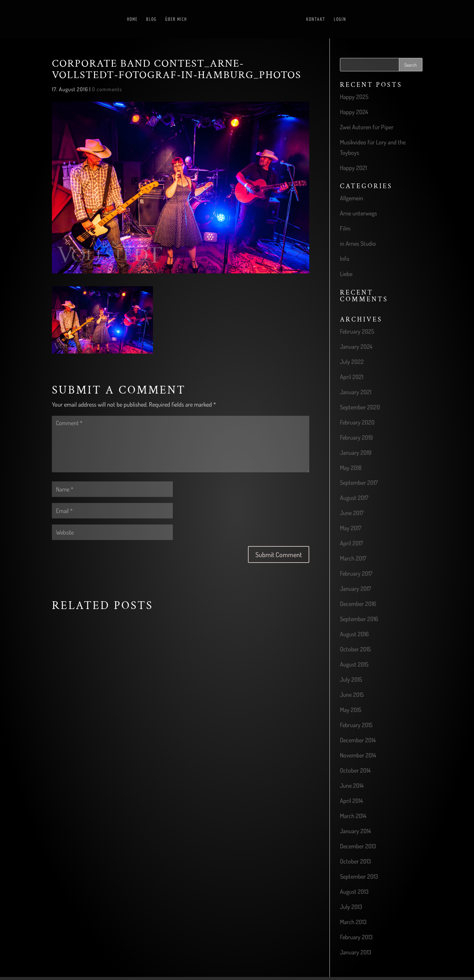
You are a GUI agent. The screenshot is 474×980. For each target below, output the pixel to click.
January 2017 (355, 588)
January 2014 (355, 831)
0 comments (107, 89)
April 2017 (351, 543)
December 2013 (358, 846)
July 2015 (351, 679)
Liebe (346, 274)
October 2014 (355, 770)
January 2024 (356, 346)
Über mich (176, 20)
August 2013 (354, 891)
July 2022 (352, 362)
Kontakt (316, 20)
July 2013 (351, 907)
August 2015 (354, 664)
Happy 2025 (354, 97)
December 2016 (358, 604)
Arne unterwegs (358, 213)
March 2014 (353, 816)
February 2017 (356, 573)
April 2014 (351, 801)
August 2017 (354, 498)
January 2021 (356, 392)
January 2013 (356, 952)
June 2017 (352, 513)
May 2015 (351, 710)
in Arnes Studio (358, 243)
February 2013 (356, 937)
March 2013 (353, 922)
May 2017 (351, 528)
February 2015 (356, 725)
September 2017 (359, 482)
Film (345, 228)
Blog (151, 20)
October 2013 (355, 861)
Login (340, 20)
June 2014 (352, 785)
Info (345, 259)
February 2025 (357, 331)
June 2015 (352, 695)
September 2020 (360, 407)
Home (132, 20)
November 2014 (358, 755)
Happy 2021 (353, 168)
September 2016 (359, 619)
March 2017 (353, 558)
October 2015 (355, 649)
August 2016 (354, 634)
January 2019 (356, 452)
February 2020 (357, 422)
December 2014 (358, 740)
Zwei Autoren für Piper (367, 127)
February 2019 (356, 437)
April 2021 (352, 377)
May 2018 (351, 468)
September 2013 (359, 876)
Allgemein (352, 198)
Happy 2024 (354, 112)
